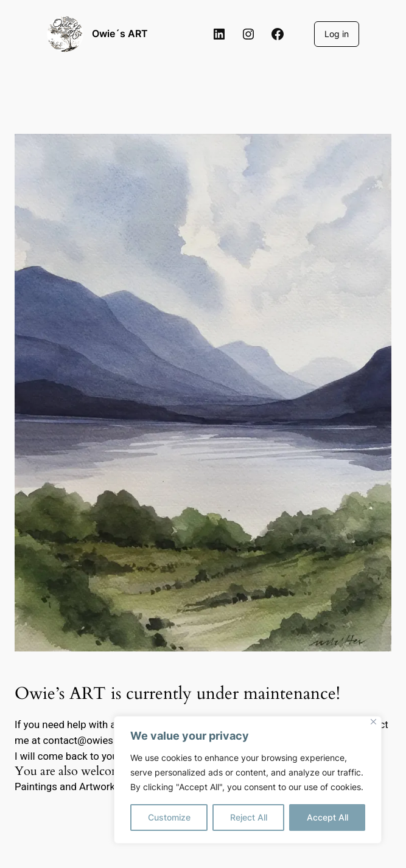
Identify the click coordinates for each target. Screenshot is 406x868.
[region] (248, 780)
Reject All (249, 817)
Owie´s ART (120, 33)
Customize (169, 817)
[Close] (373, 722)
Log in (337, 34)
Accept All (327, 817)
